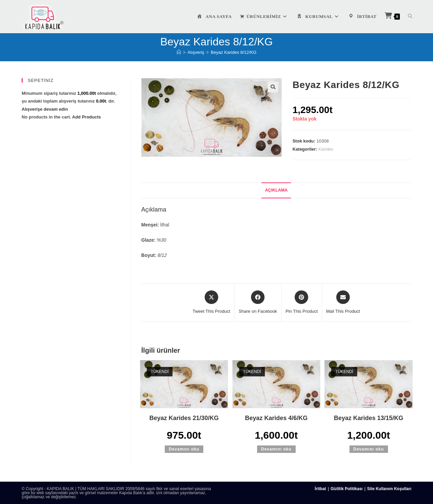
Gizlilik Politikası (347, 489)
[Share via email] (343, 303)
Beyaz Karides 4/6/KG (276, 418)
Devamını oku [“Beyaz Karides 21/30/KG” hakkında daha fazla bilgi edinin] (184, 449)
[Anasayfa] (179, 52)
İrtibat (321, 489)
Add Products (86, 117)
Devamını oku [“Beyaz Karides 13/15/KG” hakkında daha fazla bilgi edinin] (369, 449)
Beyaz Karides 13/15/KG (369, 418)
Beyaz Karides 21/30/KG (184, 418)
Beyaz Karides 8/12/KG (234, 52)
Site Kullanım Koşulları (389, 489)
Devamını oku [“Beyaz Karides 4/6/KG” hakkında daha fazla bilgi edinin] (276, 449)
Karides (326, 149)
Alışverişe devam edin (45, 109)
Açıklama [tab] (276, 190)
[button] (273, 87)
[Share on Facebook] (258, 303)
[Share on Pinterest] (302, 303)
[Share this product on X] (211, 303)
